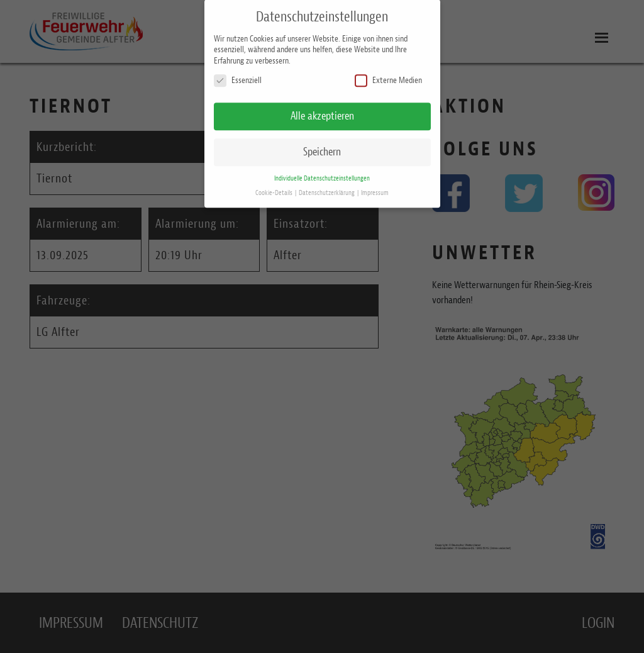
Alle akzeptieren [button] (322, 112)
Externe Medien (388, 77)
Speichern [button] (322, 148)
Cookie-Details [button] (275, 189)
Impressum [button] (375, 189)
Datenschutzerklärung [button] (327, 189)
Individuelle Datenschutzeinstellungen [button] (322, 175)
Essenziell (238, 77)
